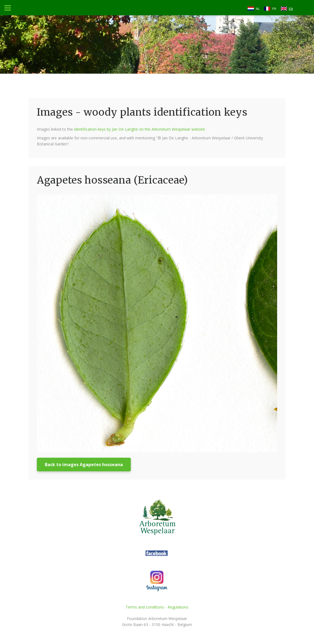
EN (291, 9)
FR (274, 9)
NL (258, 9)
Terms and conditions (145, 607)
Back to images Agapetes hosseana (84, 465)
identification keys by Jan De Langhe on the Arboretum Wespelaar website (140, 129)
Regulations (178, 607)
